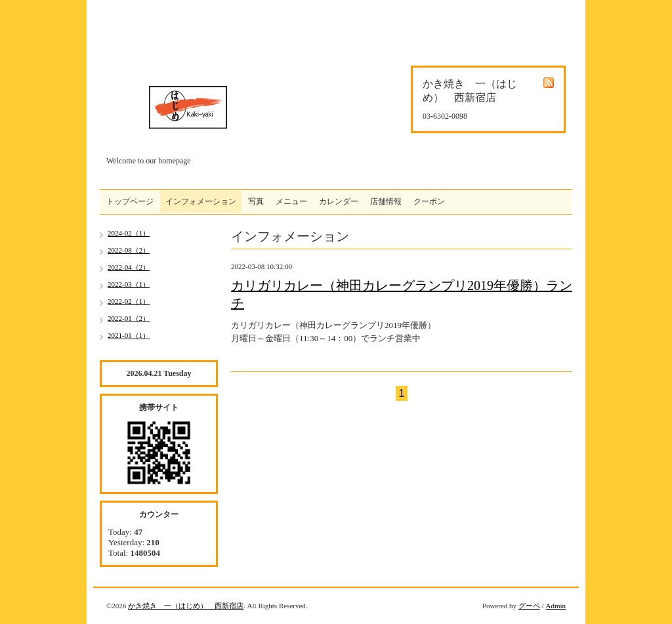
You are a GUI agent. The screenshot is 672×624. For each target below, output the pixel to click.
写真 (256, 201)
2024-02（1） (129, 233)
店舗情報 (386, 201)
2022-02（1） (129, 301)
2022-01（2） (129, 318)
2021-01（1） (129, 335)
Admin (556, 606)
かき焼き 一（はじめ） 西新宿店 (186, 606)
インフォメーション (201, 201)
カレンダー (339, 201)
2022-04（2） (129, 267)
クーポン (429, 201)
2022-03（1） (129, 284)
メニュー (291, 201)
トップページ (130, 201)
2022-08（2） (129, 250)
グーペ (529, 606)
